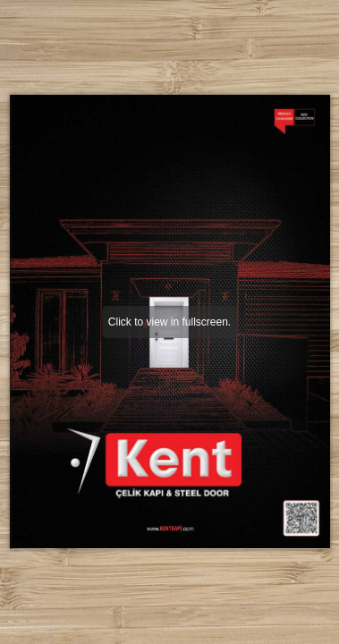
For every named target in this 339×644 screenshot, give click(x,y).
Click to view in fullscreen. (169, 322)
